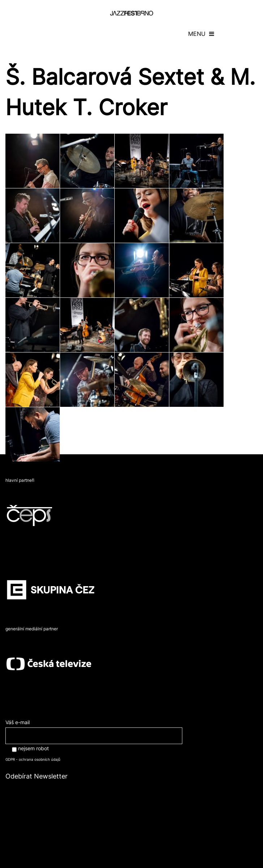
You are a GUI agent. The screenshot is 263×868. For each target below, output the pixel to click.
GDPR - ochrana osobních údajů (33, 759)
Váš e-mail (94, 729)
